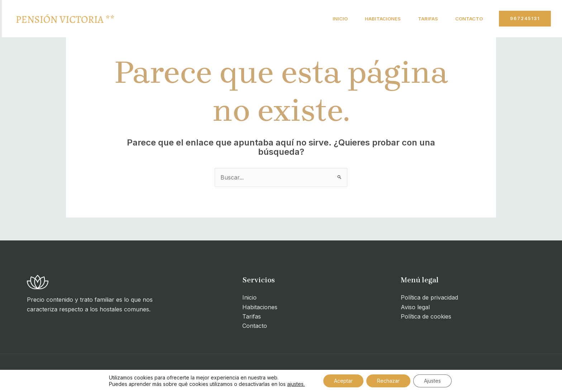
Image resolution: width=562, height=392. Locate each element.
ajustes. (296, 384)
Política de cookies (426, 316)
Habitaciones (383, 19)
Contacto (469, 19)
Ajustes (432, 381)
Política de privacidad (429, 297)
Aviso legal (415, 307)
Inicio (340, 19)
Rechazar (388, 381)
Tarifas (428, 19)
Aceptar (343, 381)
